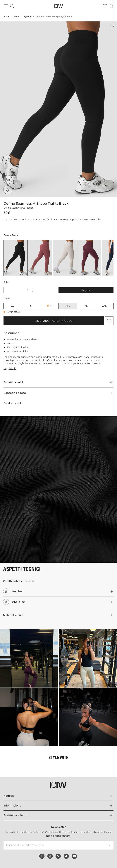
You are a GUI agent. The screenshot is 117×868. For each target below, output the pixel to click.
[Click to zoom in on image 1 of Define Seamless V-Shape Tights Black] (58, 109)
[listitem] (16, 258)
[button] (58, 393)
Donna (16, 17)
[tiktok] (66, 856)
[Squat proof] (9, 189)
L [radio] (68, 306)
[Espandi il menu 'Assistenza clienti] (58, 815)
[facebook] (42, 856)
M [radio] (50, 306)
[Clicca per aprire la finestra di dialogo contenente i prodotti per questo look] (29, 658)
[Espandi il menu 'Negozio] (58, 796)
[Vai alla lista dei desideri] (105, 6)
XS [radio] (13, 306)
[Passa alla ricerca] (12, 6)
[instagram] (50, 856)
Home (6, 17)
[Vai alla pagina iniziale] (59, 6)
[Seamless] (9, 179)
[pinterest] (58, 856)
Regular (86, 290)
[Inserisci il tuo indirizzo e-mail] (53, 845)
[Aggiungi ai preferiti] (109, 321)
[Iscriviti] (109, 845)
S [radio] (31, 306)
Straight (31, 290)
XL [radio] (86, 306)
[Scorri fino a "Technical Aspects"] (58, 383)
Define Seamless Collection (19, 208)
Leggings (27, 17)
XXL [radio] (104, 306)
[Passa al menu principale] (6, 6)
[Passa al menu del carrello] (111, 6)
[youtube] (74, 856)
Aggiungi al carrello (54, 321)
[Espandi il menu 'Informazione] (58, 806)
